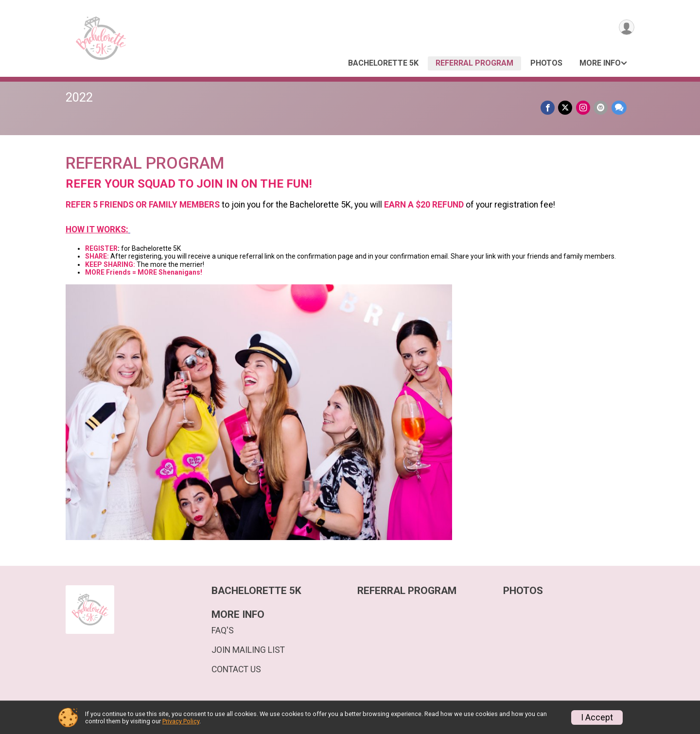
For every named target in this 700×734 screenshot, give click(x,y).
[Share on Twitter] (568, 108)
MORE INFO (600, 63)
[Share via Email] (602, 108)
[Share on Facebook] (551, 108)
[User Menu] (625, 28)
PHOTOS (546, 63)
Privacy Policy (181, 721)
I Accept (597, 717)
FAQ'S (223, 630)
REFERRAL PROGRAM (474, 63)
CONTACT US (236, 669)
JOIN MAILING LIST (248, 650)
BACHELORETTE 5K (383, 63)
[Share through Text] (619, 108)
